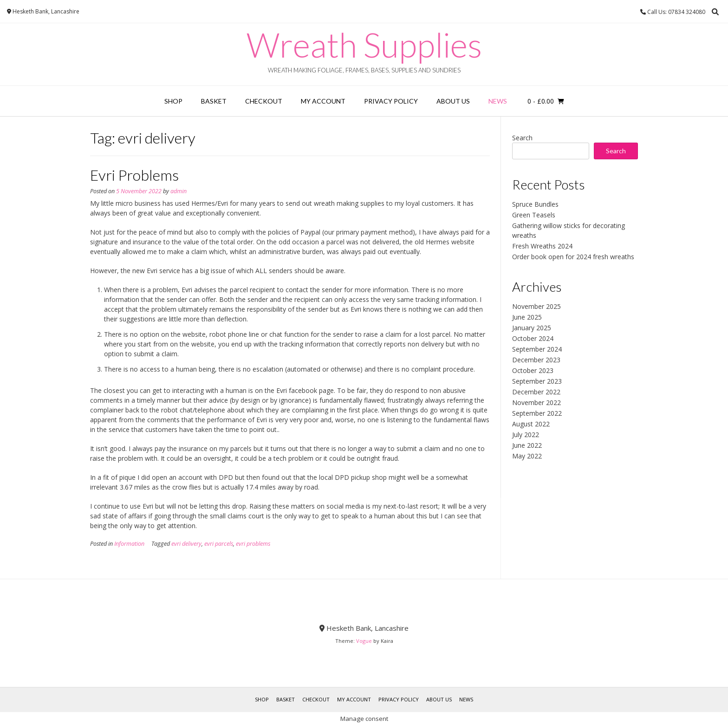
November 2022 (536, 402)
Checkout (264, 101)
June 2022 (527, 445)
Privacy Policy (391, 101)
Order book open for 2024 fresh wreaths (573, 257)
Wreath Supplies (364, 45)
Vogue (364, 641)
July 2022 (526, 435)
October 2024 (533, 338)
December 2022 (536, 392)
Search (522, 138)
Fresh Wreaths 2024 (542, 246)
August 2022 (531, 424)
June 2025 (527, 317)
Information (129, 544)
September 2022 (537, 413)
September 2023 (537, 381)
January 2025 (532, 328)
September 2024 (537, 349)
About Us (453, 101)
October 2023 (533, 370)
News (498, 101)
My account (323, 101)
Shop (173, 101)
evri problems (253, 544)
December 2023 (536, 360)
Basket (214, 101)
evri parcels (219, 544)
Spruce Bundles (535, 204)
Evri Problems (134, 175)
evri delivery (186, 544)
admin (179, 191)
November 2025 (536, 306)
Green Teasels (534, 215)
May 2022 (527, 456)
